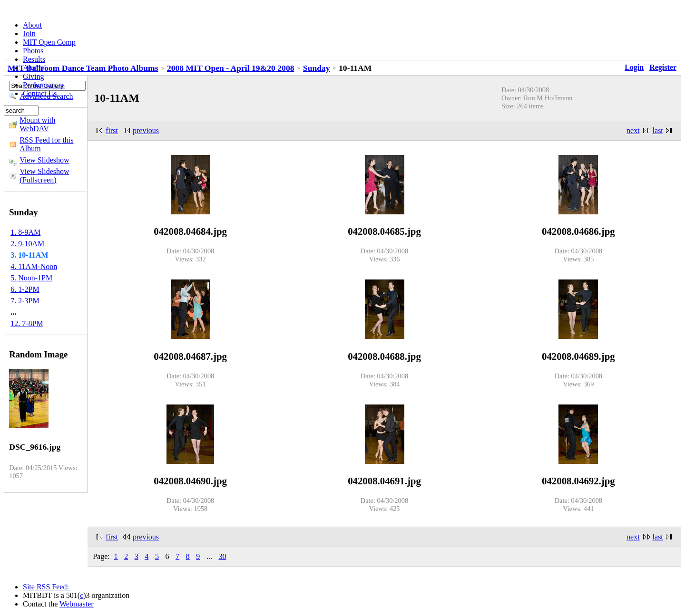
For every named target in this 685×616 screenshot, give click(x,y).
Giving (33, 76)
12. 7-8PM (27, 323)
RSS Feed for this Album (46, 144)
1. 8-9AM (25, 232)
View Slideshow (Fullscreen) (44, 176)
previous (146, 130)
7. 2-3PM (25, 301)
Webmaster (77, 604)
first (112, 130)
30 (222, 556)
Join (29, 34)
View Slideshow (44, 160)
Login (634, 67)
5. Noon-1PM (31, 278)
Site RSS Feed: (47, 587)
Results (34, 59)
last (658, 130)
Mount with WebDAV (37, 124)
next (633, 130)
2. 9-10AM (27, 244)
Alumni (34, 68)
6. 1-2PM (25, 289)
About (32, 25)
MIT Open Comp (49, 42)
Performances (44, 85)
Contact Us (40, 93)
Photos (33, 51)
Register (663, 67)
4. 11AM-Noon (34, 266)
